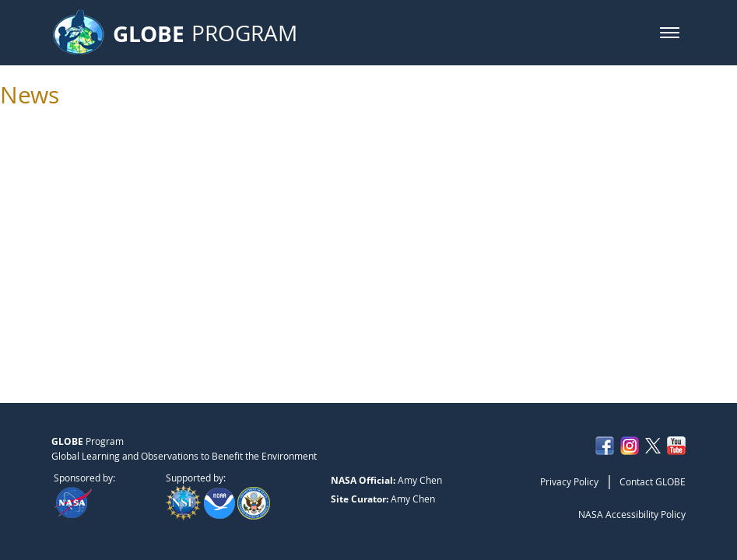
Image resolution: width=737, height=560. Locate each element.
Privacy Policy (569, 481)
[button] (670, 33)
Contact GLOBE (653, 481)
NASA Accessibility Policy (632, 514)
